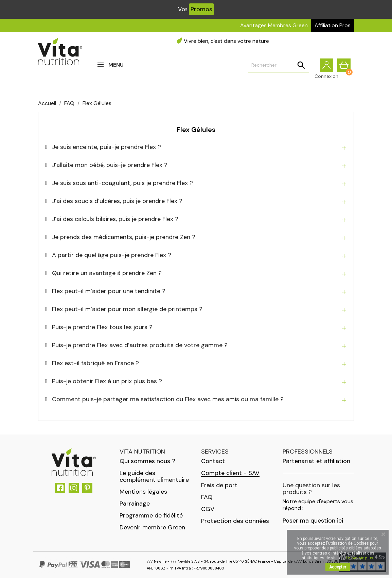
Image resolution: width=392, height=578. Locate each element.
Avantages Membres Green (274, 25)
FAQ (207, 497)
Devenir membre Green (152, 527)
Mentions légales (143, 492)
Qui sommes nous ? (147, 461)
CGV (208, 509)
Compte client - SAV (230, 473)
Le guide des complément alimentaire (154, 476)
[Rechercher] (279, 68)
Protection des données (235, 521)
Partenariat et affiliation (316, 461)
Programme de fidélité (151, 515)
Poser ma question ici (313, 521)
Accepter (338, 567)
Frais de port (219, 485)
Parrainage (135, 504)
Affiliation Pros (333, 25)
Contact (213, 461)
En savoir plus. (360, 558)
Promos (201, 9)
